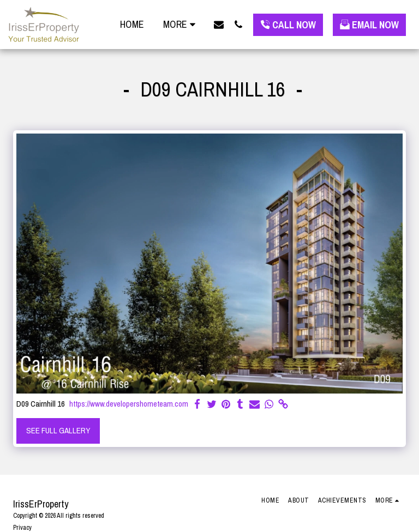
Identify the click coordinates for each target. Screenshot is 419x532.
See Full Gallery (58, 430)
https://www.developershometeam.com (129, 404)
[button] (219, 24)
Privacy (22, 528)
